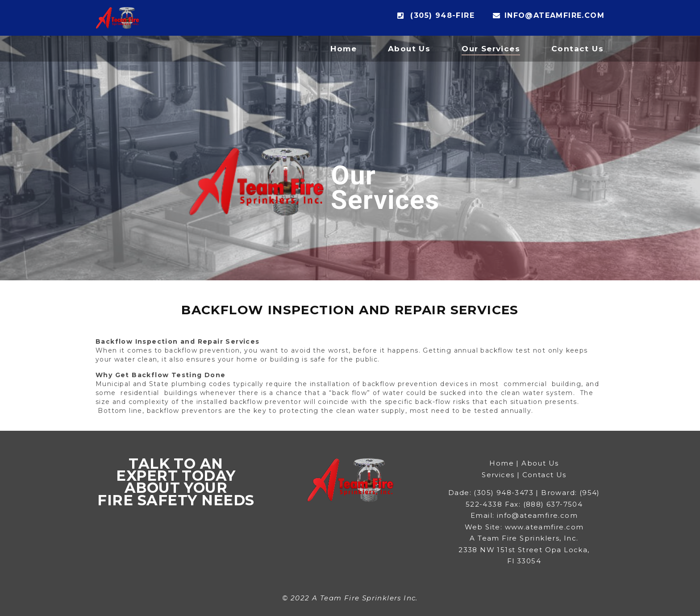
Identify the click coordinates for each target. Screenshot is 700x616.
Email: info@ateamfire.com (524, 515)
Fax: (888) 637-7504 (544, 504)
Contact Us (577, 49)
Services (498, 475)
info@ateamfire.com (549, 15)
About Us (409, 49)
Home (344, 49)
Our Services (491, 49)
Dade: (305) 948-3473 (491, 493)
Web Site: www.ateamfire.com (524, 527)
